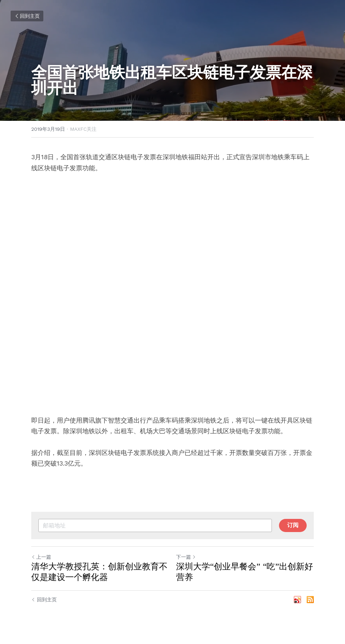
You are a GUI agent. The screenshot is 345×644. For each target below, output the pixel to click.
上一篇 (41, 557)
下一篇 (186, 557)
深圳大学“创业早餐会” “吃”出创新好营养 (245, 572)
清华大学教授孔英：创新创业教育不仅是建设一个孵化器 (99, 572)
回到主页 (27, 16)
